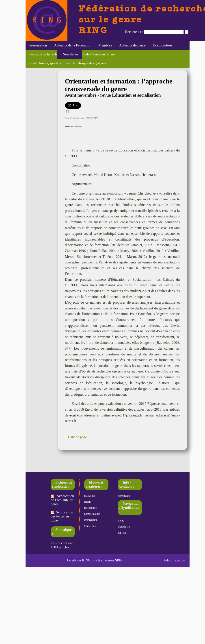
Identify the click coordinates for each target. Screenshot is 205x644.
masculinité (90, 508)
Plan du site (124, 527)
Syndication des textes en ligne (62, 516)
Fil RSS (122, 533)
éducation (78, 126)
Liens (121, 521)
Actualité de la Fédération (73, 45)
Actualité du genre (132, 45)
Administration (174, 560)
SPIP (119, 560)
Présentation (38, 45)
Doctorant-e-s (163, 45)
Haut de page (77, 437)
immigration (91, 520)
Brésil (87, 502)
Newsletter (69, 54)
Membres (105, 45)
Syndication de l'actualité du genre (62, 500)
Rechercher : (134, 32)
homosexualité (92, 514)
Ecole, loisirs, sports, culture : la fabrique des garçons (68, 63)
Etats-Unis (90, 526)
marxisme (90, 496)
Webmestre (124, 496)
